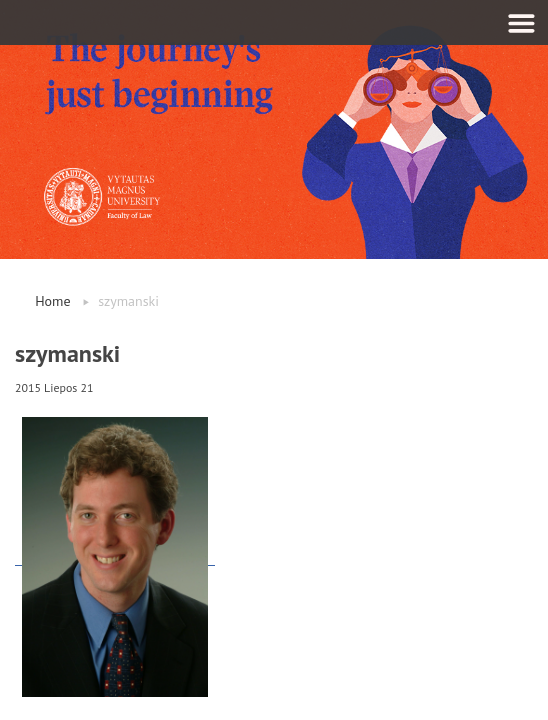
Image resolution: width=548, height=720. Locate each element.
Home (52, 301)
